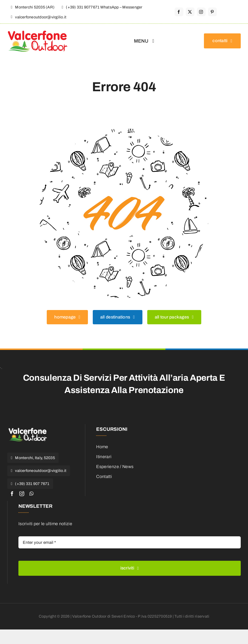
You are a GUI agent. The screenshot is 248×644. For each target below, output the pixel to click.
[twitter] (190, 12)
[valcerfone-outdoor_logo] (38, 32)
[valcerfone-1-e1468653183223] (28, 429)
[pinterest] (212, 12)
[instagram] (201, 12)
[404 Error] (124, 131)
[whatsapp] (31, 494)
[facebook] (179, 12)
